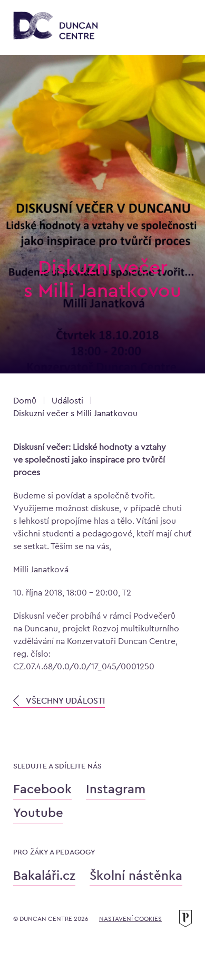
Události (67, 401)
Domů (25, 401)
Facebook (42, 789)
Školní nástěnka (136, 875)
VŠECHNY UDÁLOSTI (59, 701)
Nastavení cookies (130, 919)
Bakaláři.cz (44, 875)
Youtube (38, 813)
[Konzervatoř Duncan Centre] (55, 26)
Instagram (116, 789)
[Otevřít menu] (181, 27)
